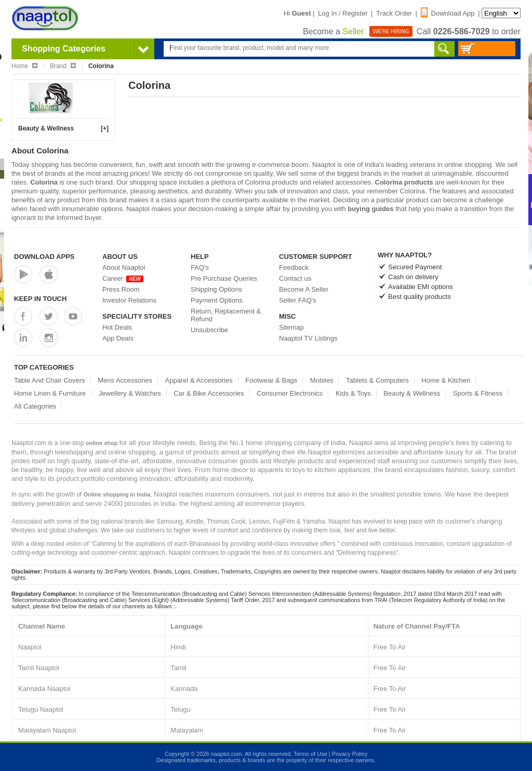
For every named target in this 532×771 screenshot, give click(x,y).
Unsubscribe (209, 330)
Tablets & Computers (377, 380)
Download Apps (44, 257)
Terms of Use (310, 754)
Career (123, 278)
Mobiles (322, 380)
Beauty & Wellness (46, 128)
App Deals (118, 338)
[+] (105, 128)
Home (24, 66)
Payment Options (217, 300)
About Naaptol (124, 267)
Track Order (394, 13)
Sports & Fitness (478, 393)
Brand (63, 66)
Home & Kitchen (446, 380)
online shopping (468, 165)
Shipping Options (216, 289)
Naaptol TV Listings (308, 338)
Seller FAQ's (298, 300)
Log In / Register (343, 13)
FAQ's (200, 267)
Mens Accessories (125, 380)
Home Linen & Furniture (50, 393)
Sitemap (291, 327)
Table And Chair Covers (50, 380)
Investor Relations (129, 300)
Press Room (121, 289)
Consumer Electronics (290, 393)
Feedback (294, 267)
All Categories (35, 406)
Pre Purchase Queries (224, 278)
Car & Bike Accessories (209, 393)
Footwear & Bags (271, 380)
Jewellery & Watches (130, 393)
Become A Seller (304, 289)
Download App (448, 13)
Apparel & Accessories (199, 380)
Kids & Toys (353, 393)
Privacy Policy (350, 754)
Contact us (295, 278)
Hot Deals (117, 327)
